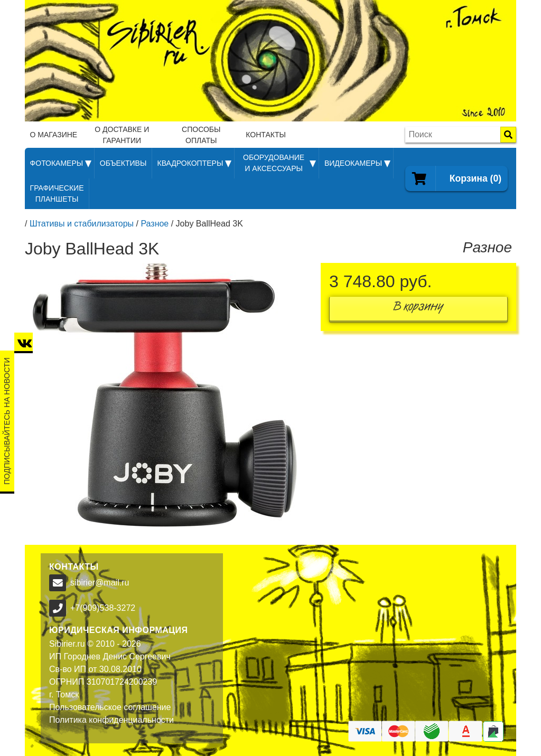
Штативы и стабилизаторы (82, 224)
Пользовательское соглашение (110, 707)
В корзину (418, 309)
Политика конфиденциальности (111, 720)
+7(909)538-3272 (103, 608)
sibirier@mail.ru (100, 583)
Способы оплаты (201, 135)
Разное (155, 224)
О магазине (54, 135)
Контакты (266, 135)
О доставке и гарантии (122, 135)
